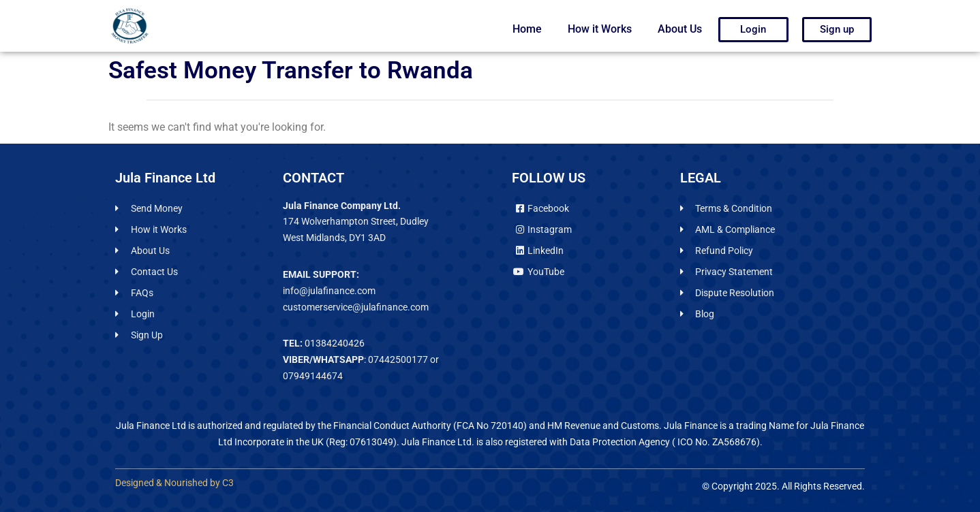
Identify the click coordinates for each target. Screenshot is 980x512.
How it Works (600, 29)
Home (527, 29)
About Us (680, 29)
